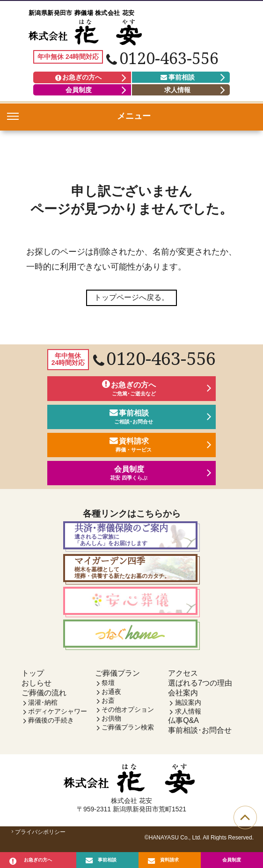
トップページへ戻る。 (131, 297)
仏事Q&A (183, 726)
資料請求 (169, 858)
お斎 (108, 706)
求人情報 (177, 90)
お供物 (111, 723)
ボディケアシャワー (58, 716)
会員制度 (79, 90)
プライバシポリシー (37, 837)
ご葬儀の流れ (44, 698)
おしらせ (37, 688)
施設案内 (188, 708)
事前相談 (178, 77)
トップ (33, 678)
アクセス (183, 678)
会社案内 (183, 698)
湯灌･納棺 (43, 708)
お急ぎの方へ (78, 77)
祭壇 (108, 688)
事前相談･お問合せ (200, 735)
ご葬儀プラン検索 (128, 732)
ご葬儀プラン (117, 678)
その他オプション (128, 715)
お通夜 (111, 697)
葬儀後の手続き (51, 725)
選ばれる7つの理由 (200, 688)
